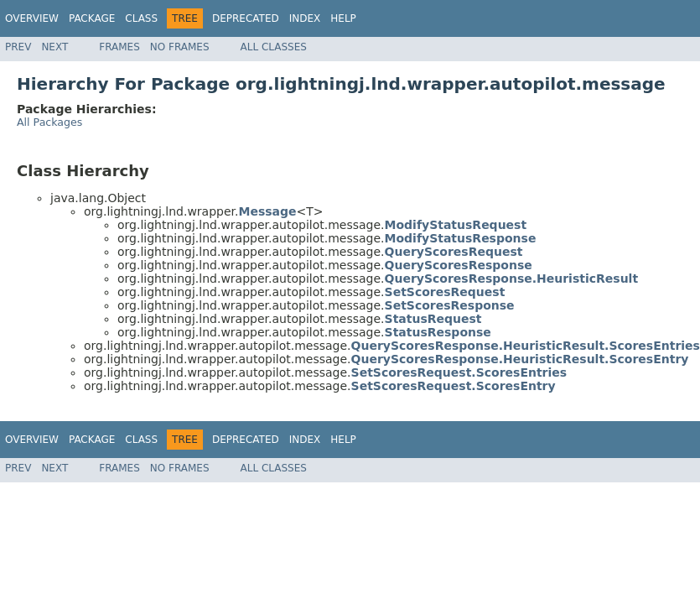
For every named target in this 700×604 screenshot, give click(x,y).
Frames (119, 47)
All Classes (274, 47)
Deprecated (246, 18)
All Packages (49, 122)
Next (54, 47)
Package (92, 18)
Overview (32, 18)
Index (305, 18)
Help (343, 18)
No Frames (180, 47)
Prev (18, 47)
